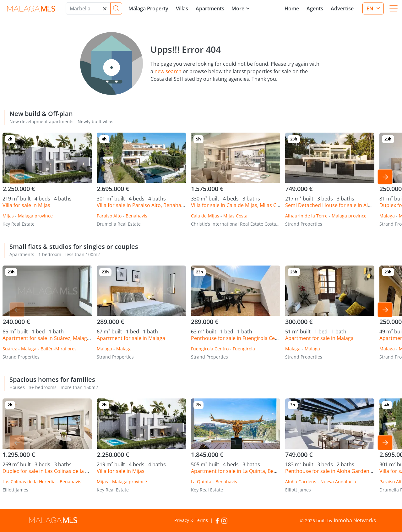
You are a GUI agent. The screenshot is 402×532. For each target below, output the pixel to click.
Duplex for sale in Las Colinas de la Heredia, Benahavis (67, 471)
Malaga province (35, 216)
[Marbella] (88, 8)
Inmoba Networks (355, 520)
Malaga (387, 216)
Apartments (210, 8)
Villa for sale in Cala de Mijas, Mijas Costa (239, 205)
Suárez (10, 349)
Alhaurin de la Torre (306, 216)
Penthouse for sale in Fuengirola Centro (238, 338)
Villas (182, 8)
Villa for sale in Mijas (26, 205)
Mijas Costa (235, 216)
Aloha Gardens (301, 482)
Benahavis (136, 216)
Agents (315, 8)
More (238, 8)
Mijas (8, 216)
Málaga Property (148, 8)
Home (292, 8)
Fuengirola (244, 349)
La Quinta (201, 482)
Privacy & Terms (191, 520)
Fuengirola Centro (210, 349)
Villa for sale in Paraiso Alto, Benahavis (142, 205)
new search (168, 71)
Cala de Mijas (205, 216)
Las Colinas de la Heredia (29, 482)
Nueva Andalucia (338, 482)
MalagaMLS (31, 9)
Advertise (342, 8)
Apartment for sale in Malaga (131, 338)
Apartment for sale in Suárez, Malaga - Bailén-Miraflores (68, 338)
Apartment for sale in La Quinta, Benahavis (241, 471)
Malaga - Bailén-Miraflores (49, 349)
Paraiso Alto (109, 216)
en (371, 8)
